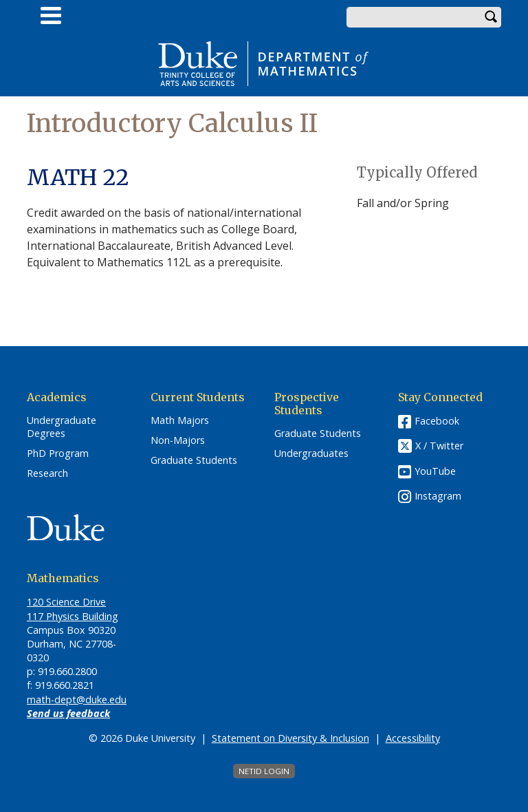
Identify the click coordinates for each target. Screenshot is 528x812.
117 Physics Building (73, 616)
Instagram (438, 496)
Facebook (437, 421)
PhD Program (58, 453)
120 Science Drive (66, 602)
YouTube (435, 471)
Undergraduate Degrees (62, 427)
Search (491, 17)
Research (47, 473)
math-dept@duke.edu (77, 699)
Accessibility (413, 738)
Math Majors (180, 420)
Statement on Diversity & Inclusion (290, 738)
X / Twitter (439, 446)
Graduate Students (194, 460)
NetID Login (264, 771)
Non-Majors (178, 440)
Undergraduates (311, 453)
